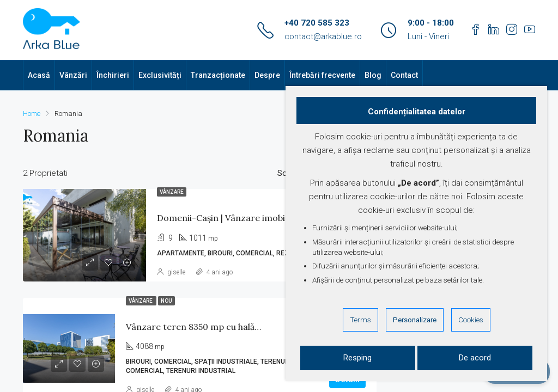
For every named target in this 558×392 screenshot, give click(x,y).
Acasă (39, 75)
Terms (360, 320)
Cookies (471, 320)
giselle (176, 272)
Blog (373, 75)
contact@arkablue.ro (323, 36)
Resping (357, 358)
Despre (267, 75)
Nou (166, 301)
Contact (404, 75)
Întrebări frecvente (322, 75)
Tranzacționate (218, 75)
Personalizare (415, 320)
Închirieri (113, 75)
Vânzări (73, 75)
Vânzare (172, 192)
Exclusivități (160, 75)
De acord (475, 358)
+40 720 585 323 (317, 23)
